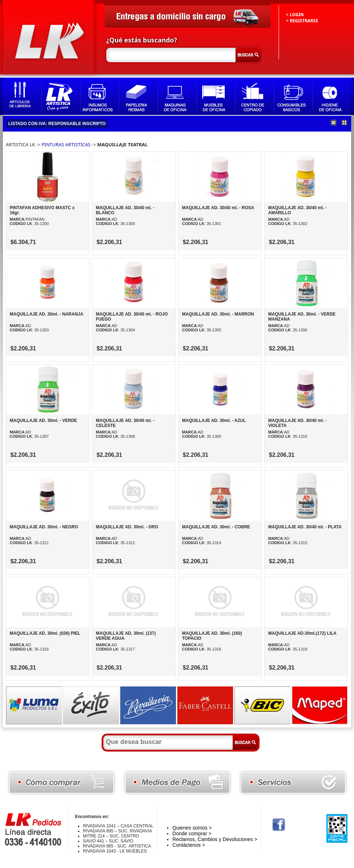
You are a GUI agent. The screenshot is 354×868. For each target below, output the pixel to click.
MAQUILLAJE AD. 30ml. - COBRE (216, 527)
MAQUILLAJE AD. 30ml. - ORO (127, 527)
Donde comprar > (192, 833)
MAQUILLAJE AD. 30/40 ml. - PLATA (305, 527)
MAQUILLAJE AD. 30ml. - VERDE (43, 421)
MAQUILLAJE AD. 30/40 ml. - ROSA (218, 208)
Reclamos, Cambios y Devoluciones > (215, 839)
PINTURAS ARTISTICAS (66, 144)
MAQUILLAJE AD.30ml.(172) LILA (302, 633)
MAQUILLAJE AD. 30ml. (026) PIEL (45, 633)
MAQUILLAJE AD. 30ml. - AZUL (214, 421)
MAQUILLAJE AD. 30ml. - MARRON (218, 314)
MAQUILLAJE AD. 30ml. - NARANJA (46, 314)
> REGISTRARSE (302, 21)
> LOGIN (295, 15)
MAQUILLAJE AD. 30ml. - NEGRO (44, 527)
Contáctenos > (189, 845)
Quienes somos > (192, 828)
